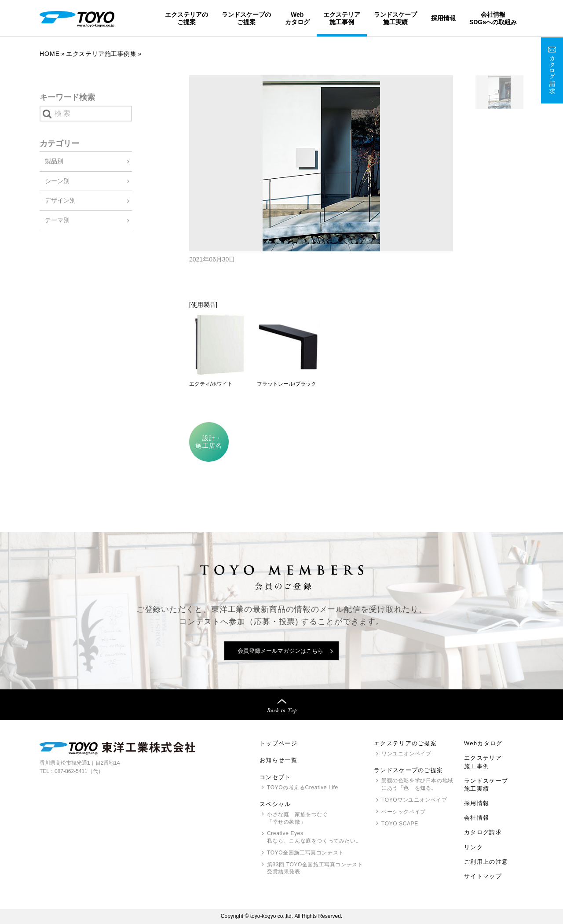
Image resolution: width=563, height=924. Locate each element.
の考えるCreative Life (303, 788)
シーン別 (57, 181)
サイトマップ (483, 876)
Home (50, 54)
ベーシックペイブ (404, 812)
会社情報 (477, 818)
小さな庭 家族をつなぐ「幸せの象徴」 (298, 818)
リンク (473, 847)
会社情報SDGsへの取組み (493, 18)
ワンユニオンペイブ (406, 754)
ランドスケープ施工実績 (395, 18)
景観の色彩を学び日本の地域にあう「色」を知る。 (417, 784)
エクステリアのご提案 (186, 18)
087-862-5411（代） (79, 771)
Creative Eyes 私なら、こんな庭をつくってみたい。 (314, 837)
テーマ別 (57, 220)
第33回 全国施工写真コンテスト (315, 869)
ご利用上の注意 (486, 862)
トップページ (278, 743)
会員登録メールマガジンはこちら (280, 651)
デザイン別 (60, 200)
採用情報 (443, 18)
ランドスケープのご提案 (246, 18)
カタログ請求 (483, 832)
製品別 (54, 161)
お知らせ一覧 (278, 760)
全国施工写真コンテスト (305, 853)
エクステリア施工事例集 (101, 54)
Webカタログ (297, 18)
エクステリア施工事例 (342, 18)
